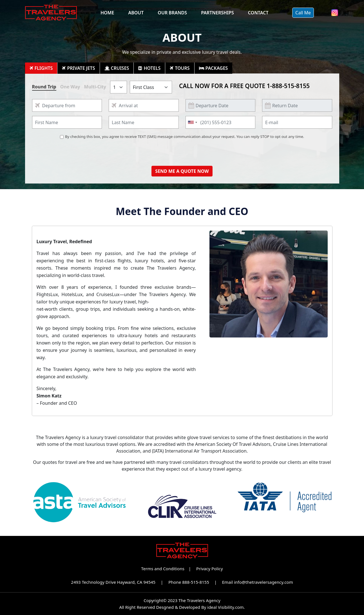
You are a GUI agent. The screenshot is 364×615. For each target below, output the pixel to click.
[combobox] (192, 122)
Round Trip (44, 87)
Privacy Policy (210, 569)
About (136, 13)
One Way (70, 87)
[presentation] (182, 151)
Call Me (303, 13)
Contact (258, 13)
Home (107, 13)
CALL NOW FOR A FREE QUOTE (244, 86)
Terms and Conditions (163, 569)
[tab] (41, 68)
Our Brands (172, 13)
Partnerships (217, 13)
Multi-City (95, 87)
